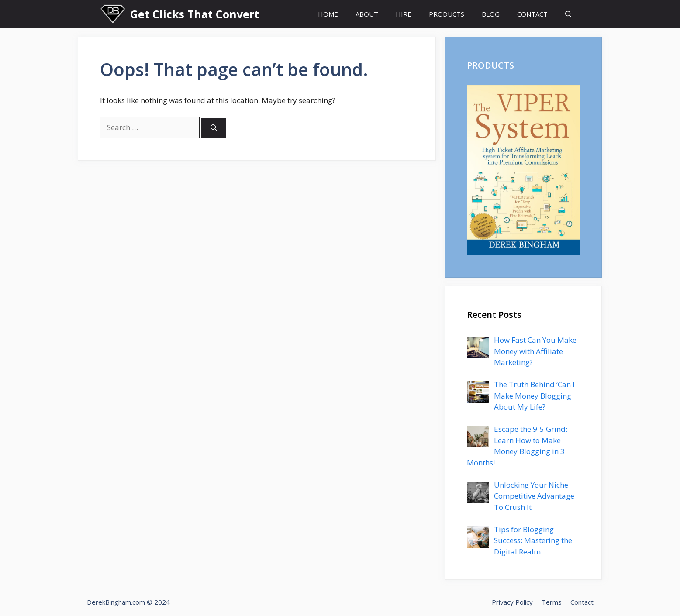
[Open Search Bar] (568, 14)
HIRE (404, 14)
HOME (328, 14)
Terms (552, 602)
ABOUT (367, 14)
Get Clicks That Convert (195, 14)
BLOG (491, 14)
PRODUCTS (447, 14)
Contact (582, 602)
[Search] (214, 128)
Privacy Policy (512, 602)
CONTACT (532, 14)
